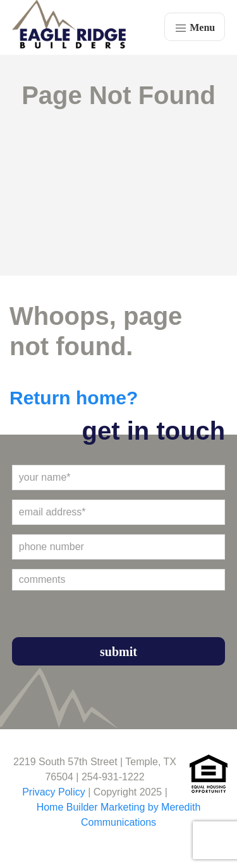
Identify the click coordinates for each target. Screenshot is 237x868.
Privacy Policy (54, 792)
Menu (195, 28)
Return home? (74, 398)
